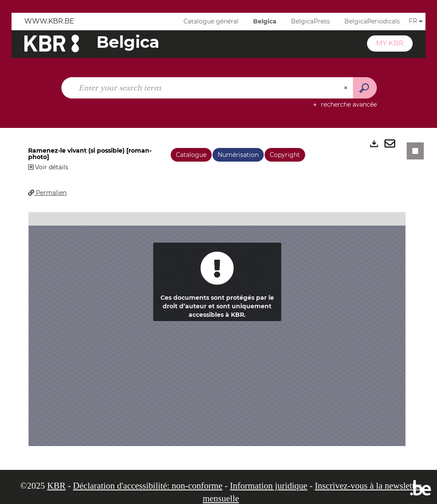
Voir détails (48, 167)
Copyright (285, 155)
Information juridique (269, 486)
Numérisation (238, 155)
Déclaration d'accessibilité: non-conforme (148, 486)
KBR (56, 486)
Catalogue (191, 155)
